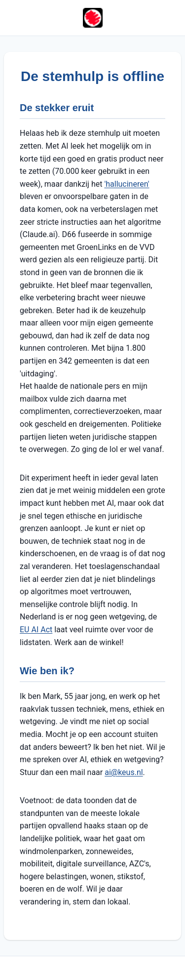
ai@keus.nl (124, 772)
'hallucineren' (127, 184)
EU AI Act (36, 630)
